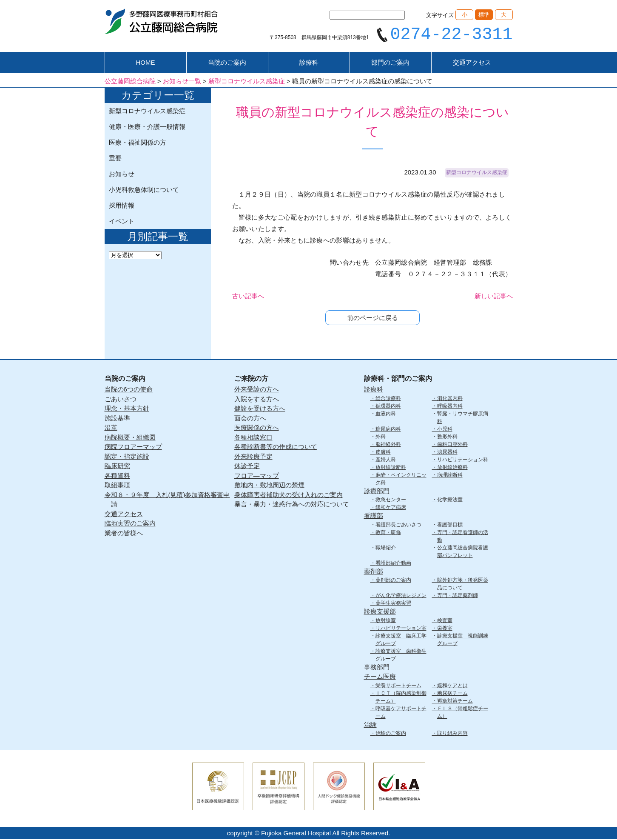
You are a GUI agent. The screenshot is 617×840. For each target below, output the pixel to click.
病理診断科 (450, 476)
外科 (381, 437)
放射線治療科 (452, 468)
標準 (484, 15)
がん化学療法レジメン (401, 597)
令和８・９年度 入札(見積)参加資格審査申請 (167, 500)
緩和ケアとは (452, 686)
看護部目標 (450, 526)
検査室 (445, 621)
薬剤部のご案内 (393, 581)
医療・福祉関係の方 (138, 144)
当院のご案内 (227, 64)
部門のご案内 (390, 64)
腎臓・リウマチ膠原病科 (463, 418)
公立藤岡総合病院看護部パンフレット (463, 552)
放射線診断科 (391, 468)
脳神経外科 (388, 445)
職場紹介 (386, 549)
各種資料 (117, 476)
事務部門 (377, 668)
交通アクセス (472, 64)
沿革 (111, 429)
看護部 (374, 517)
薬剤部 (374, 572)
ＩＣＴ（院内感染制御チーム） (401, 698)
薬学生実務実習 (393, 604)
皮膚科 (383, 453)
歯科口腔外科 (452, 445)
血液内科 (386, 414)
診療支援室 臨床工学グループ (401, 640)
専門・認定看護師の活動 (463, 537)
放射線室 (386, 621)
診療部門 (377, 492)
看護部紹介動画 (393, 564)
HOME (146, 64)
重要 (115, 159)
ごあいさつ (121, 400)
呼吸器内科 (450, 407)
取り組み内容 (452, 734)
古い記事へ (248, 297)
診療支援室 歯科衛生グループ (401, 656)
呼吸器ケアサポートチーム (401, 713)
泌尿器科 (447, 453)
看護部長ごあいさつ (398, 526)
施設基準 (117, 419)
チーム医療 (380, 678)
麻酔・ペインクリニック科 (401, 480)
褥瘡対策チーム (455, 702)
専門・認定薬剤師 (458, 597)
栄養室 (445, 629)
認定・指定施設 (127, 457)
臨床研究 (117, 467)
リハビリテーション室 (401, 629)
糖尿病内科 (388, 430)
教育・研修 (388, 533)
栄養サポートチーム (398, 686)
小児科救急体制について (144, 191)
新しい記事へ (494, 297)
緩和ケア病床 (391, 509)
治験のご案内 (391, 734)
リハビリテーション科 (463, 460)
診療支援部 (380, 613)
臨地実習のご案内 (130, 524)
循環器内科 (388, 407)
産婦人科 (386, 460)
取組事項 (117, 486)
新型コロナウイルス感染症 (147, 112)
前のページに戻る (372, 319)
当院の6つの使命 (129, 390)
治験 (370, 725)
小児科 (445, 430)
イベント (122, 222)
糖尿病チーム (452, 694)
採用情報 (122, 207)
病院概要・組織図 (130, 438)
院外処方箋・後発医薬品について (463, 585)
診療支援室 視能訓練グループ (463, 640)
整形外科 (447, 437)
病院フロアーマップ (133, 448)
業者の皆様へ (124, 534)
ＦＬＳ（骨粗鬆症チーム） (463, 713)
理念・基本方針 (127, 410)
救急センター (391, 501)
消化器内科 (450, 399)
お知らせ (122, 175)
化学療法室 (450, 501)
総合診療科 (388, 399)
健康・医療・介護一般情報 (147, 128)
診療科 (309, 64)
